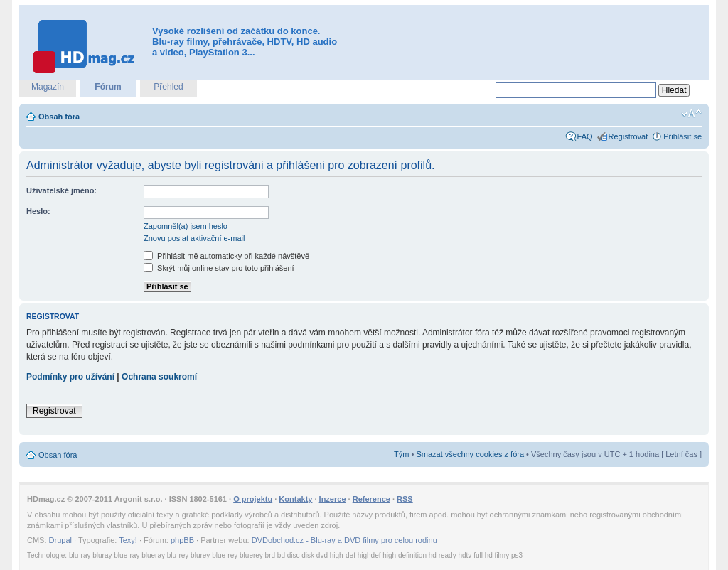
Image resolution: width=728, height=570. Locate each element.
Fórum (108, 87)
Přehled (168, 87)
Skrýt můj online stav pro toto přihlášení (219, 268)
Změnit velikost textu (691, 114)
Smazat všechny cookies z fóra (470, 454)
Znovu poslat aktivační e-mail (194, 238)
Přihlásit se (682, 136)
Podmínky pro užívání (70, 377)
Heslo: (38, 211)
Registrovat (628, 136)
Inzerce (333, 499)
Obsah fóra (59, 117)
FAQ (585, 136)
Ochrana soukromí (159, 377)
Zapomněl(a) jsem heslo (186, 226)
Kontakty (295, 499)
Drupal (60, 540)
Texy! (128, 540)
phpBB (182, 540)
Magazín (48, 87)
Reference (371, 499)
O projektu (253, 499)
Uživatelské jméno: (61, 190)
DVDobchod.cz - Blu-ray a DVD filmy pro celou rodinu (344, 540)
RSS (405, 499)
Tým (401, 454)
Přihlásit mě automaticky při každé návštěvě (226, 256)
